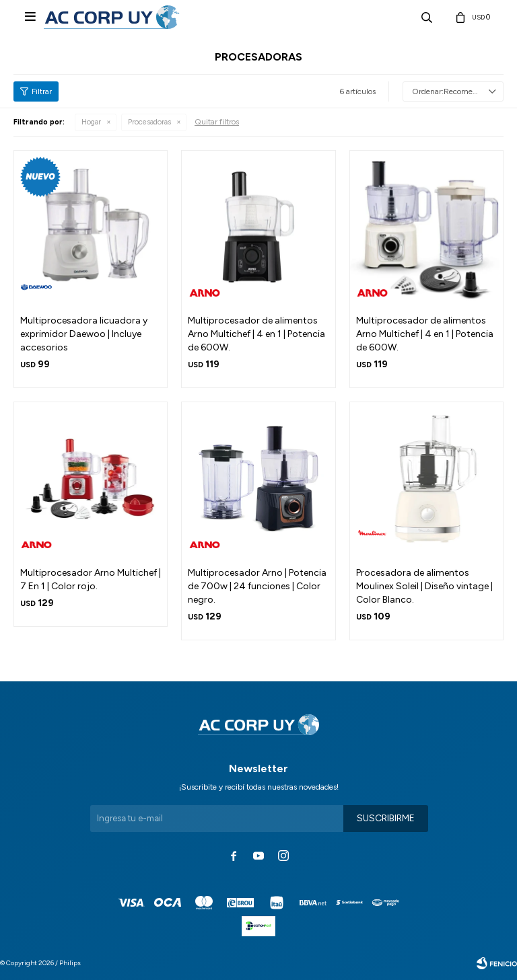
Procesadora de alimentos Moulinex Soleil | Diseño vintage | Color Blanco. (424, 586)
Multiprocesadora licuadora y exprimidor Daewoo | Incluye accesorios (84, 334)
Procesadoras (149, 122)
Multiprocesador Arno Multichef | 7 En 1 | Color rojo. (91, 579)
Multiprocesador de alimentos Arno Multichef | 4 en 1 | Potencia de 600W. (256, 334)
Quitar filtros (217, 122)
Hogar (91, 122)
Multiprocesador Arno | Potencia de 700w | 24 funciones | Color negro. (257, 586)
